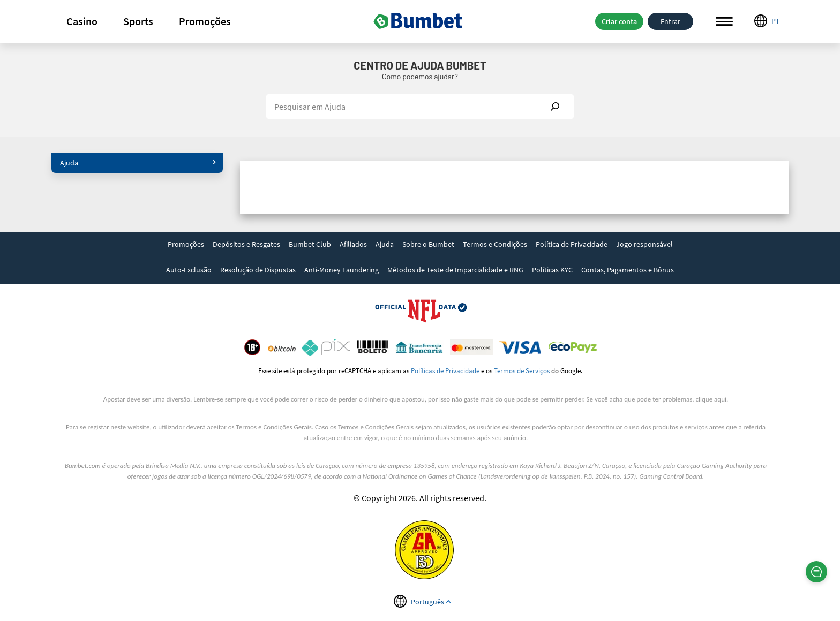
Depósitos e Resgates (246, 244)
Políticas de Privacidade (445, 370)
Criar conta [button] (619, 21)
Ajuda (138, 163)
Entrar (670, 21)
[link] (186, 245)
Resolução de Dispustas (258, 270)
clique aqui (711, 399)
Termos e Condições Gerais (274, 427)
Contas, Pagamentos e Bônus (628, 270)
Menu (724, 22)
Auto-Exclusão (189, 270)
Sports (138, 21)
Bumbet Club (310, 244)
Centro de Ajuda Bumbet (420, 65)
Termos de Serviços (522, 370)
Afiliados (353, 244)
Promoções (205, 21)
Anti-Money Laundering (342, 270)
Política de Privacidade (572, 244)
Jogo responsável (644, 244)
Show (555, 107)
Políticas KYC (552, 270)
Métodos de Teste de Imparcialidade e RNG (455, 270)
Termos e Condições (495, 244)
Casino (82, 21)
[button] (82, 21)
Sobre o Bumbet (428, 244)
